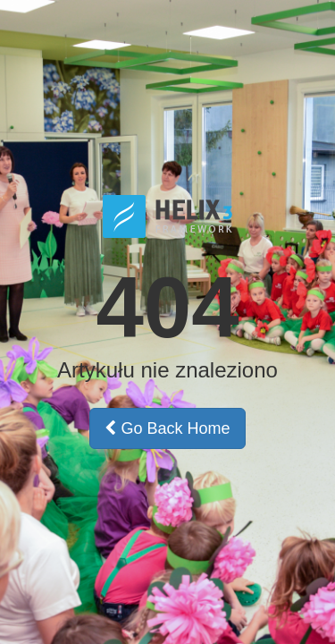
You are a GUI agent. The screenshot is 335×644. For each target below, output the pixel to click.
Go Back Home (167, 428)
